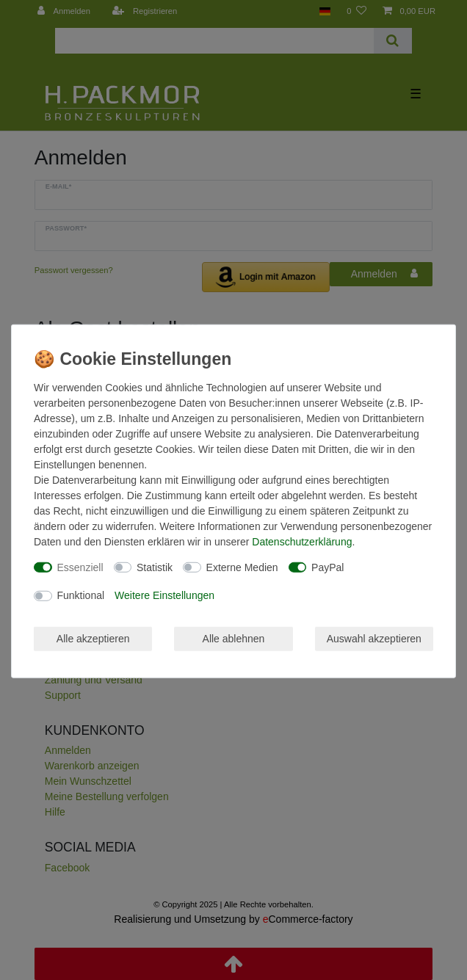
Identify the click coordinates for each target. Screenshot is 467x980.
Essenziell (80, 567)
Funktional (81, 595)
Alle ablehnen (234, 638)
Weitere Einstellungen (164, 595)
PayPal (327, 567)
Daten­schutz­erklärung (302, 541)
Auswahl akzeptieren (374, 638)
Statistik (155, 567)
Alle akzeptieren (93, 638)
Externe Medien (242, 567)
